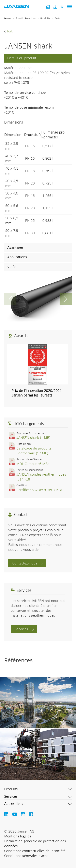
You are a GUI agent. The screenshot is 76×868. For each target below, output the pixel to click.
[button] (66, 299)
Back (10, 32)
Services (21, 629)
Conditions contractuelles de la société (35, 851)
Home (8, 19)
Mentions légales (18, 836)
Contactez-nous (25, 563)
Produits (45, 19)
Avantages (15, 248)
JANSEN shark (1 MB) (33, 438)
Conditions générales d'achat (27, 856)
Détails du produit (22, 58)
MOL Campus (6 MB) (33, 464)
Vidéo (12, 267)
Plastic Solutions (26, 19)
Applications (17, 257)
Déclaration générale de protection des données (35, 844)
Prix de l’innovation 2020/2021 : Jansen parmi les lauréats (37, 393)
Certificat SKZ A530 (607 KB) (39, 490)
